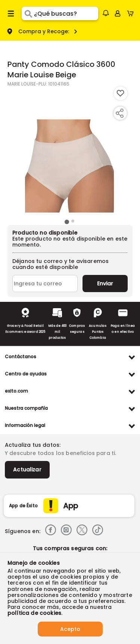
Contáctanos (21, 357)
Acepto (70, 629)
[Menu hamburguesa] (11, 13)
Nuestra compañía (26, 408)
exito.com (16, 391)
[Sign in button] (118, 13)
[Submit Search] (28, 13)
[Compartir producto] (119, 113)
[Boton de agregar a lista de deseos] (121, 93)
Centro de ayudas (26, 374)
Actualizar (27, 470)
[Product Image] (69, 152)
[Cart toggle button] (132, 13)
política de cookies (34, 613)
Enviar (105, 284)
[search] (66, 13)
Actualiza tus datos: (33, 445)
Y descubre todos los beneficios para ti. (60, 453)
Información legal (25, 425)
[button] (106, 13)
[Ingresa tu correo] (45, 284)
